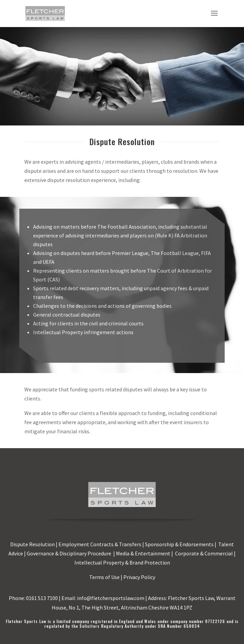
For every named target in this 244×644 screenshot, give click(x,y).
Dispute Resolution (32, 544)
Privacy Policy (139, 577)
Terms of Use (104, 577)
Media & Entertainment (143, 553)
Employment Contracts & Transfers (100, 544)
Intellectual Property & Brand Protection (122, 562)
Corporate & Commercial (204, 553)
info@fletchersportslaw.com (111, 598)
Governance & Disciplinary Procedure (69, 553)
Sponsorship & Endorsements (179, 544)
